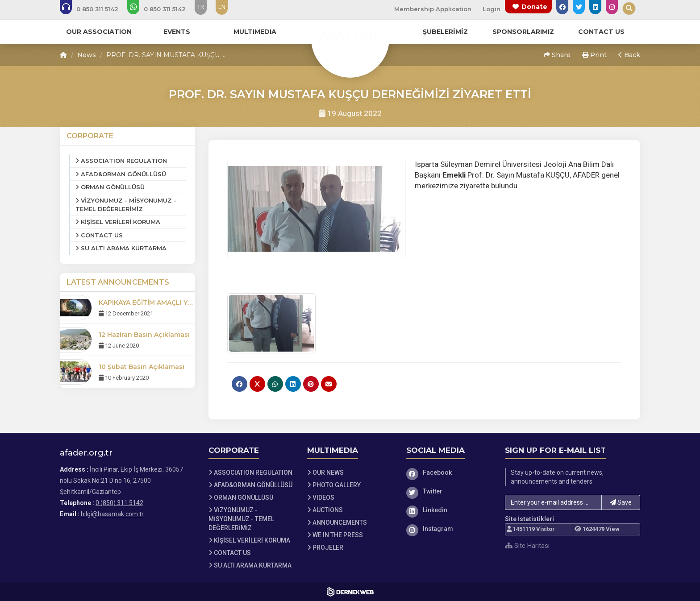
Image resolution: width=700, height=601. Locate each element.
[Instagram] (449, 529)
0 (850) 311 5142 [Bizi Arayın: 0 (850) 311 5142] (119, 503)
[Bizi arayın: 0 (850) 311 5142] (95, 9)
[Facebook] (449, 473)
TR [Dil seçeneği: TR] (201, 7)
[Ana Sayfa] (350, 37)
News (87, 55)
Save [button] (621, 502)
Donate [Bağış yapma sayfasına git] (534, 7)
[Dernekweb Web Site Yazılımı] (350, 592)
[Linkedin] (449, 510)
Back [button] (629, 55)
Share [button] (557, 55)
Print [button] (594, 55)
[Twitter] (449, 491)
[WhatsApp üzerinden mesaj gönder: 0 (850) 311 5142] (162, 9)
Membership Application (433, 9)
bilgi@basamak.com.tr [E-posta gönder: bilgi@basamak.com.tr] (112, 514)
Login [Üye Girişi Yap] (492, 9)
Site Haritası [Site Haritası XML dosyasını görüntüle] (527, 546)
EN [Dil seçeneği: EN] (222, 7)
